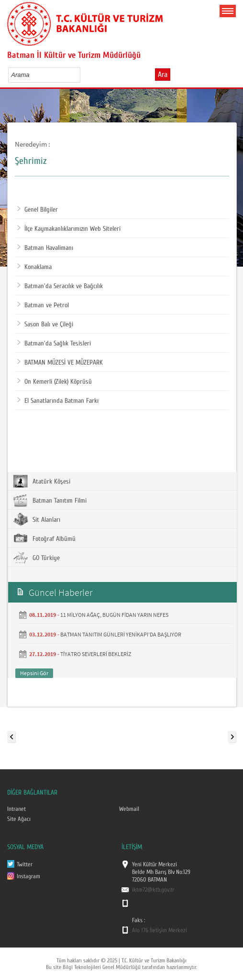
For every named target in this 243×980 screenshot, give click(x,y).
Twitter (25, 864)
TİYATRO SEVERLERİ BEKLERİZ (96, 654)
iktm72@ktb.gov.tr (153, 890)
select (83, 75)
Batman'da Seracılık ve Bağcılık (60, 286)
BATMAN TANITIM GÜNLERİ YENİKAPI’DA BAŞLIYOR (121, 634)
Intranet (17, 809)
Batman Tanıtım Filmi (50, 500)
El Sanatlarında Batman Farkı (58, 401)
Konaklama (34, 267)
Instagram (28, 876)
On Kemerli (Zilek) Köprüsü (55, 382)
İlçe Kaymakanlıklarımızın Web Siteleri (69, 229)
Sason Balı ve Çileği (45, 324)
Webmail (129, 809)
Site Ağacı (19, 819)
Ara (163, 75)
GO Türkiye (36, 558)
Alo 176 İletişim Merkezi (160, 930)
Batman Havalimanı (45, 248)
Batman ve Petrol (43, 305)
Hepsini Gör (34, 673)
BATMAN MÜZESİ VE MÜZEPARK (60, 363)
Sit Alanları (37, 519)
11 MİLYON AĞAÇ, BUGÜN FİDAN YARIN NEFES (114, 615)
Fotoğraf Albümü (44, 538)
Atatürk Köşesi (42, 481)
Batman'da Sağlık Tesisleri (54, 344)
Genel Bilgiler (38, 210)
